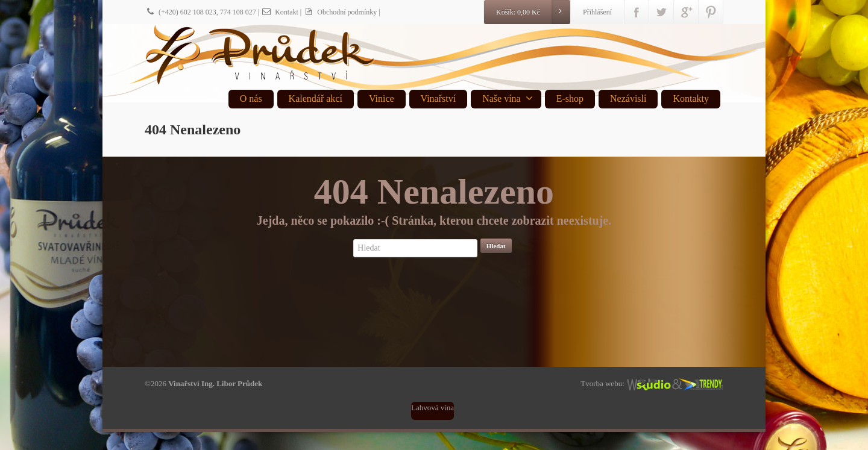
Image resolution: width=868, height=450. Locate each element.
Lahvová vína (432, 408)
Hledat (496, 246)
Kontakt (280, 12)
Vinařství (439, 98)
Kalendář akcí (316, 98)
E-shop (570, 98)
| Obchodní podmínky (338, 12)
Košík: (533, 12)
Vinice (382, 98)
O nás (251, 98)
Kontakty (691, 98)
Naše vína (508, 98)
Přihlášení (597, 12)
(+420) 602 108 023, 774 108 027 (200, 12)
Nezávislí (628, 98)
